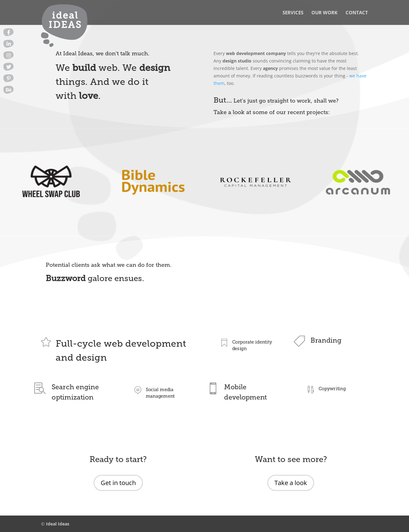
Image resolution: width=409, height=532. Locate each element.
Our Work (324, 13)
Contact (357, 13)
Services (293, 13)
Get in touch (118, 483)
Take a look (291, 483)
